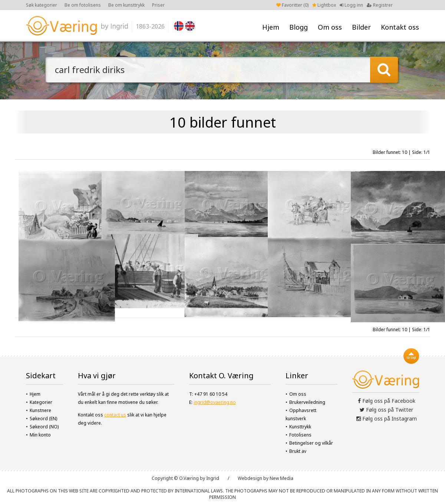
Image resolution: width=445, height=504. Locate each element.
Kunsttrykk (300, 427)
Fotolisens (300, 435)
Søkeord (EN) (43, 419)
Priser (158, 5)
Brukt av (298, 451)
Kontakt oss (400, 27)
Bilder (361, 27)
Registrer (380, 5)
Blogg (299, 27)
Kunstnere (40, 410)
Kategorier (41, 402)
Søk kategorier (42, 5)
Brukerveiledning (307, 402)
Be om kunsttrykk (126, 5)
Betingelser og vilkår (311, 443)
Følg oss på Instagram (387, 419)
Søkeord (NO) (44, 427)
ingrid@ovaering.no (215, 402)
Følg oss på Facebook (387, 401)
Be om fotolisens (83, 5)
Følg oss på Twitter (386, 410)
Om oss (330, 27)
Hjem (271, 27)
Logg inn (351, 5)
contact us (115, 415)
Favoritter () (292, 5)
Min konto (40, 435)
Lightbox (324, 5)
